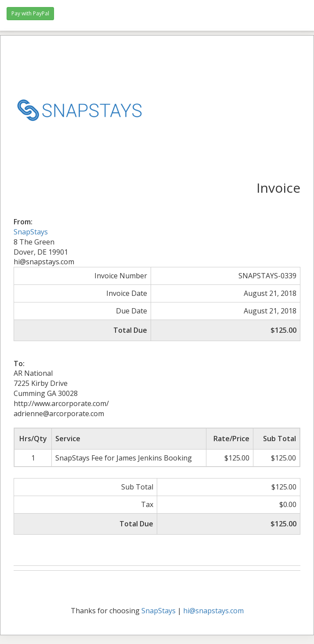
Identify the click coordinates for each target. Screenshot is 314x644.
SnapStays (31, 232)
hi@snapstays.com (213, 611)
